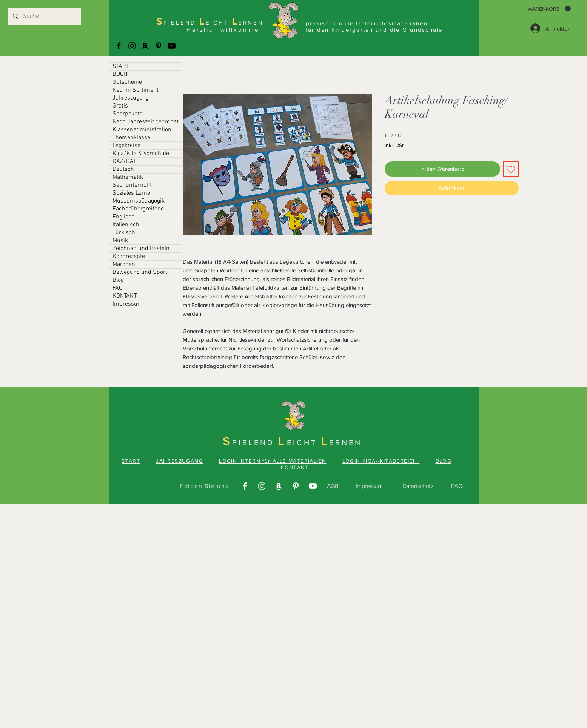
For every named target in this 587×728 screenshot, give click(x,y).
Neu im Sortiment (136, 90)
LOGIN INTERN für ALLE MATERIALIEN (273, 461)
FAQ (118, 288)
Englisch (124, 217)
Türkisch (124, 233)
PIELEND (255, 442)
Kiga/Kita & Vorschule (141, 154)
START (121, 66)
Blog (118, 280)
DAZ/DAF (125, 161)
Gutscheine (127, 82)
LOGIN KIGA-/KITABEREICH (381, 461)
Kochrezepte (129, 256)
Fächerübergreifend (138, 209)
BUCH (120, 74)
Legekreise (126, 146)
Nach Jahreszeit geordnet (146, 122)
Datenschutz (418, 486)
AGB (333, 486)
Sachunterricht (132, 185)
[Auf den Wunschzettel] (511, 169)
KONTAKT (125, 296)
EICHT (304, 442)
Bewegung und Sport (140, 272)
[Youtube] (172, 46)
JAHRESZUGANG (179, 461)
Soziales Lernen (133, 193)
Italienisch (126, 225)
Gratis (120, 106)
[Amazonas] (145, 46)
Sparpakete (127, 114)
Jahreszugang (131, 98)
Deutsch (123, 169)
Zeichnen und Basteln (141, 249)
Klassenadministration (142, 130)
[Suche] (44, 16)
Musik (120, 241)
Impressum (128, 304)
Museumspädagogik (139, 201)
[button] (549, 9)
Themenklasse (131, 138)
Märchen (124, 264)
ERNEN (346, 442)
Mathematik (128, 177)
